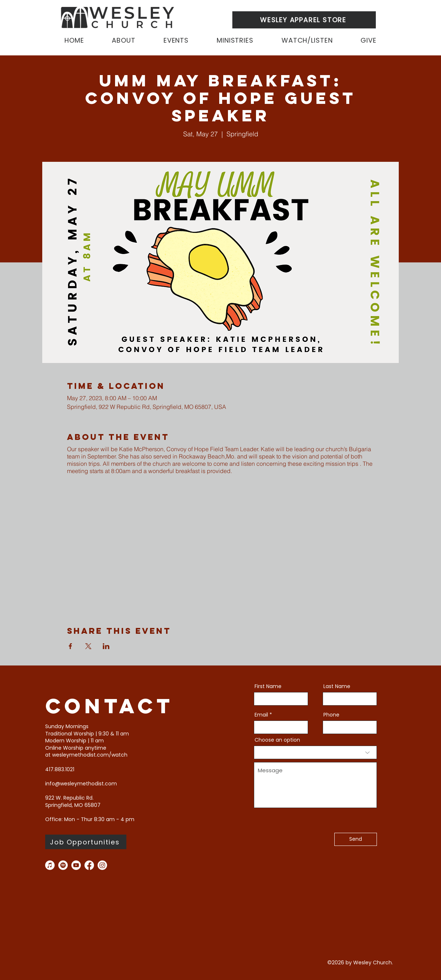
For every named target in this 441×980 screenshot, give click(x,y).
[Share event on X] (88, 646)
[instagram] (102, 865)
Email (261, 715)
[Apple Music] (50, 865)
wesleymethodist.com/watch (90, 755)
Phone (331, 715)
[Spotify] (63, 865)
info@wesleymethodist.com (81, 784)
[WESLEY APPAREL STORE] (304, 20)
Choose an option (277, 740)
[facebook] (89, 865)
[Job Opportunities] (86, 842)
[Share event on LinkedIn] (106, 646)
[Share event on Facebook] (70, 646)
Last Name (337, 686)
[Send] (356, 839)
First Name (268, 686)
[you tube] (76, 865)
